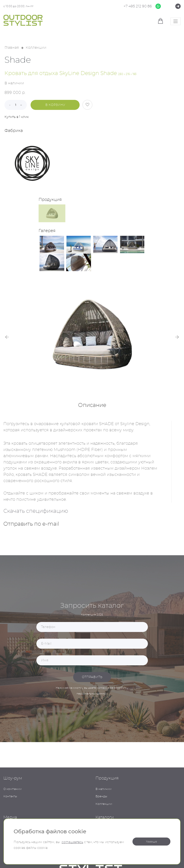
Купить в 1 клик (17, 117)
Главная (12, 48)
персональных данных (92, 694)
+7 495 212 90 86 (138, 6)
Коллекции (36, 48)
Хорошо (151, 842)
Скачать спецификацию (36, 511)
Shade (18, 60)
